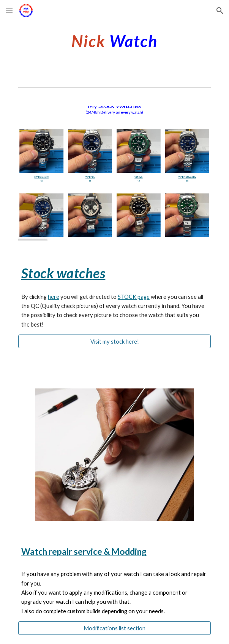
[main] (114, 40)
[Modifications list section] (114, 628)
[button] (9, 10)
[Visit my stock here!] (114, 341)
